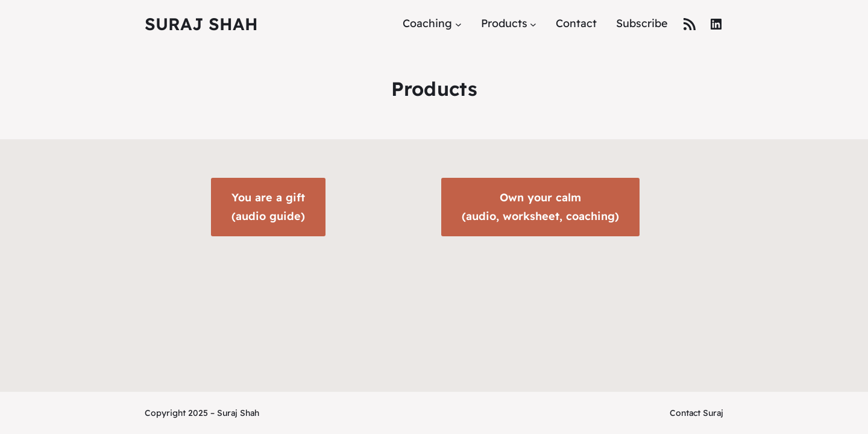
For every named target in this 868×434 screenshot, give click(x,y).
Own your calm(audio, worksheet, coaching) (540, 207)
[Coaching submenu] (458, 24)
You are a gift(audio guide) (268, 207)
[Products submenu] (533, 24)
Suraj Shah (201, 24)
